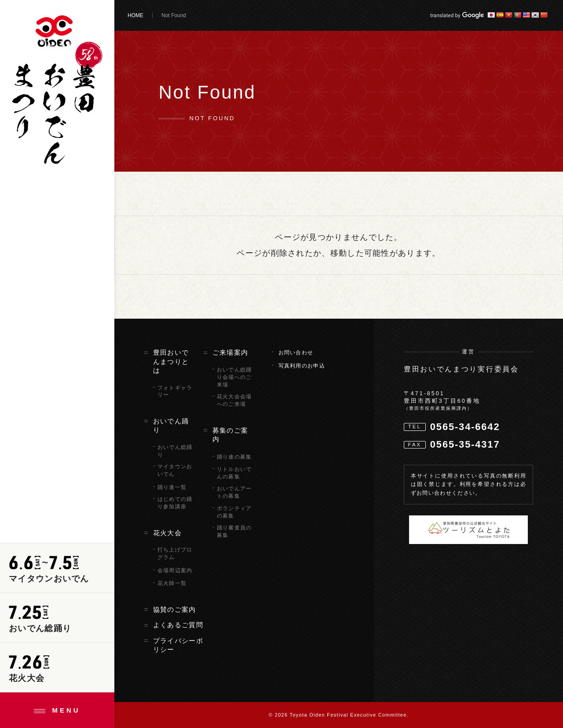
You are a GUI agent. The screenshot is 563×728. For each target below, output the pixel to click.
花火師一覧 (172, 583)
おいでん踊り (171, 426)
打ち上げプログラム (175, 553)
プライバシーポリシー (178, 645)
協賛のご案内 (175, 610)
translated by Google (457, 15)
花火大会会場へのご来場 (234, 400)
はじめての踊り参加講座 (175, 503)
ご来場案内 (230, 353)
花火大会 (167, 533)
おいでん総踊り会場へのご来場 (234, 377)
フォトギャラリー (175, 392)
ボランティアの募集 (234, 512)
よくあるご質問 (178, 625)
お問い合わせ (296, 353)
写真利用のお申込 (302, 366)
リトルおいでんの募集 (234, 473)
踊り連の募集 (234, 457)
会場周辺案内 (175, 570)
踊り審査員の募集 (234, 531)
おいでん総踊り (175, 451)
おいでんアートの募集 (234, 492)
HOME (135, 15)
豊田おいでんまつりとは (171, 362)
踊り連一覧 (172, 487)
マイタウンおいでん (175, 470)
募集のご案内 (230, 435)
